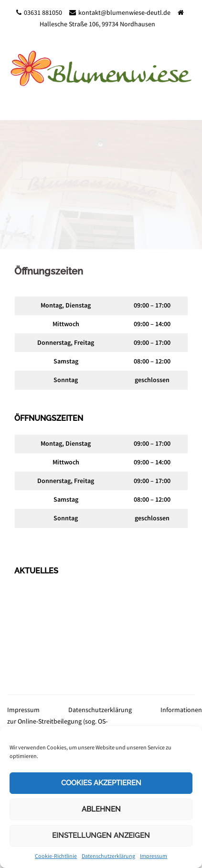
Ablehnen (101, 809)
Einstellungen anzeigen (101, 835)
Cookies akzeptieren (101, 783)
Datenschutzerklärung (108, 856)
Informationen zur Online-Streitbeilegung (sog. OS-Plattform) (105, 721)
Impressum (154, 856)
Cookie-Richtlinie (56, 856)
